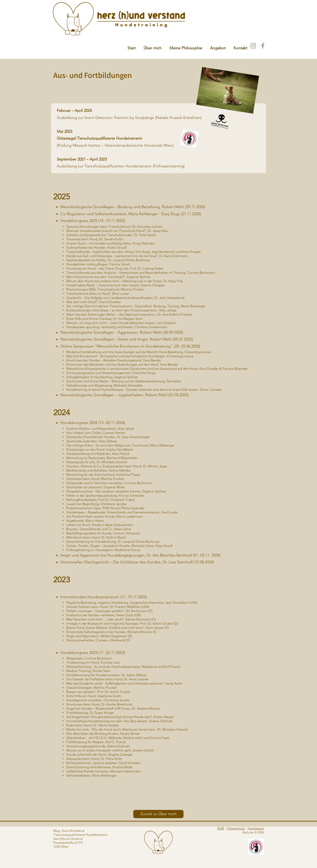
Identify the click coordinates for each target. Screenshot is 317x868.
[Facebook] (263, 46)
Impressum (256, 828)
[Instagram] (253, 46)
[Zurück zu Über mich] (158, 814)
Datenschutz (236, 828)
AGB (220, 828)
